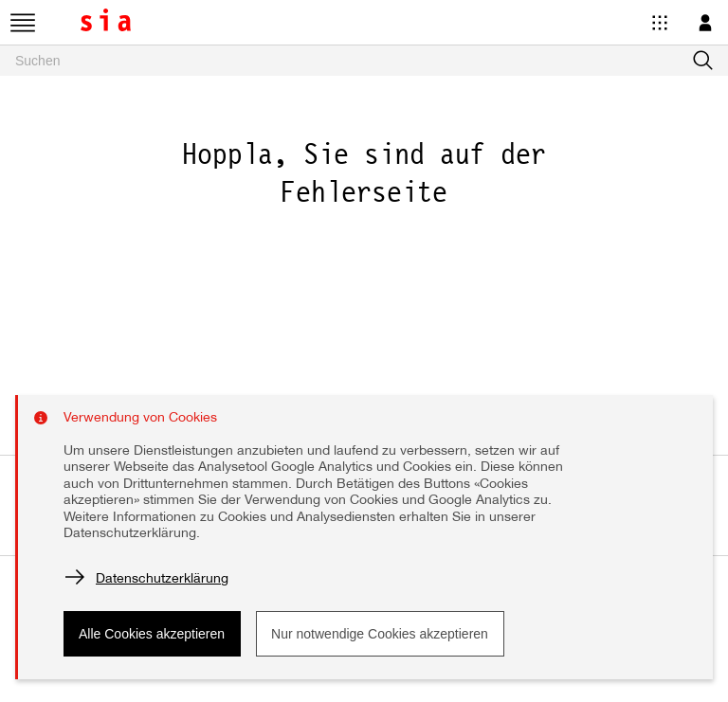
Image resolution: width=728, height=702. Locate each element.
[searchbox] (364, 61)
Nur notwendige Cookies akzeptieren (380, 634)
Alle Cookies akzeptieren (152, 634)
